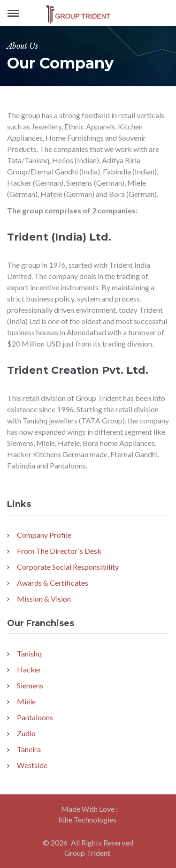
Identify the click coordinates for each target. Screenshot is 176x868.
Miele (26, 701)
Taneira (29, 749)
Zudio (26, 733)
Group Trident (87, 853)
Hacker (29, 669)
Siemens (30, 685)
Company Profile (44, 535)
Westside (32, 765)
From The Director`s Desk (59, 551)
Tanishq (29, 653)
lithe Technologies (87, 819)
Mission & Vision (44, 599)
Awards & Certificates (53, 583)
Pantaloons (35, 717)
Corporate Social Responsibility (68, 567)
